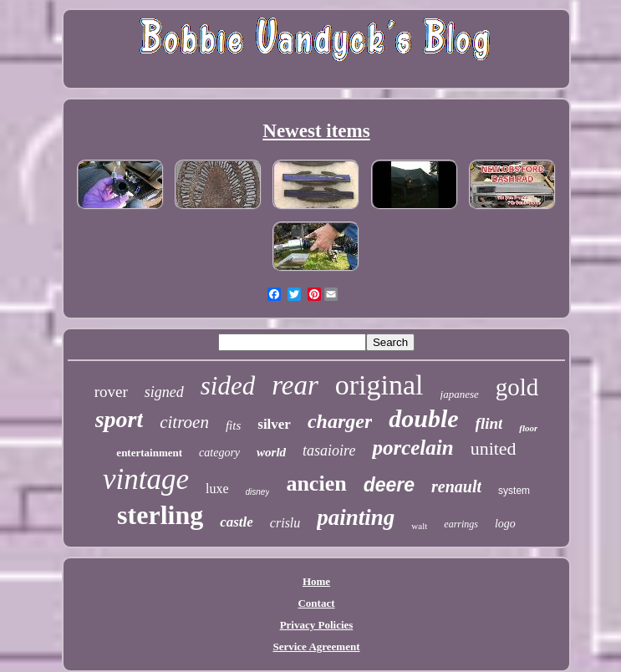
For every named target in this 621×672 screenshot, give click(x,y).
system (514, 491)
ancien (316, 484)
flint (489, 423)
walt (419, 526)
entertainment (149, 453)
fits (233, 425)
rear (295, 385)
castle (237, 522)
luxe (217, 489)
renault (456, 486)
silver (274, 424)
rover (111, 392)
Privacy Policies (317, 625)
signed (164, 392)
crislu (285, 523)
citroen (184, 422)
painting (356, 517)
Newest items (316, 131)
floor (528, 428)
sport (120, 419)
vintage (146, 479)
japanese (460, 394)
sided (228, 386)
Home (316, 581)
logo (505, 524)
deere (389, 485)
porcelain (412, 448)
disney (258, 492)
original (379, 385)
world (271, 452)
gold (517, 387)
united (494, 448)
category (219, 453)
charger (340, 421)
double (423, 418)
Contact (316, 603)
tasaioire (329, 451)
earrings (461, 524)
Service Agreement (316, 647)
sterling (160, 515)
